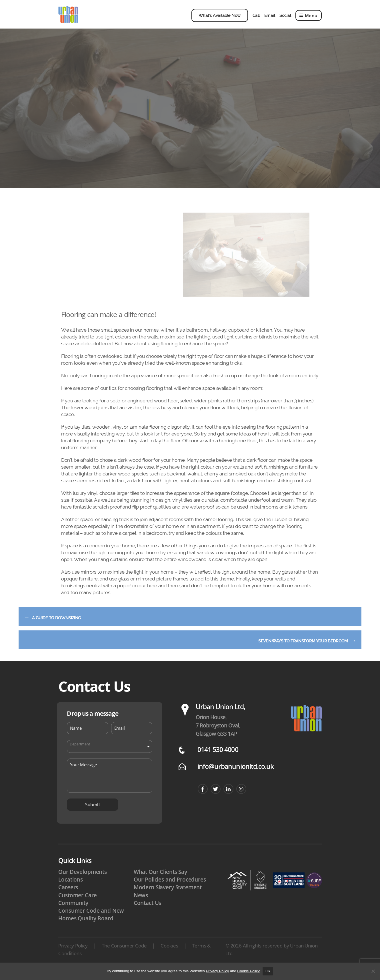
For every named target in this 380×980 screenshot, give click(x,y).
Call (256, 20)
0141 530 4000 (218, 758)
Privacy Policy (73, 954)
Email (270, 20)
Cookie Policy (248, 971)
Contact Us (148, 912)
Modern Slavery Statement (168, 896)
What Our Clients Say (160, 880)
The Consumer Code (124, 954)
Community (73, 912)
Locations (71, 888)
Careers (68, 896)
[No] (373, 971)
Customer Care (77, 904)
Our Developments (83, 880)
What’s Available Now (220, 20)
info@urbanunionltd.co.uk (236, 775)
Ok (268, 971)
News (141, 904)
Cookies (169, 954)
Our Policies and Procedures (170, 888)
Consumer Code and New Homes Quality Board (91, 923)
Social (285, 20)
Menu (309, 20)
